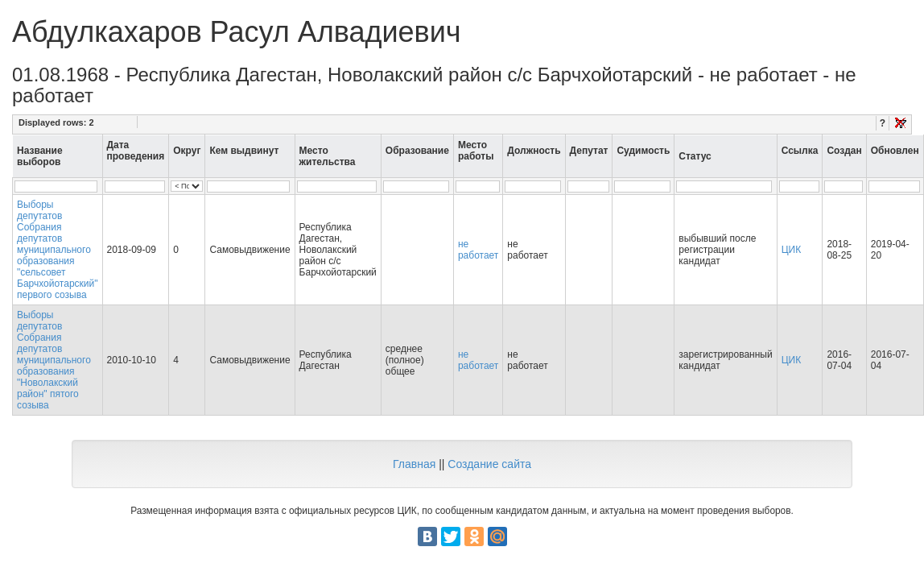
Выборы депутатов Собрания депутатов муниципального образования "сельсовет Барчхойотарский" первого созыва (58, 250)
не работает (478, 250)
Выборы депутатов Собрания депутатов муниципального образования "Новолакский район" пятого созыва (54, 360)
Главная (414, 464)
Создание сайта (489, 464)
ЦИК (792, 250)
